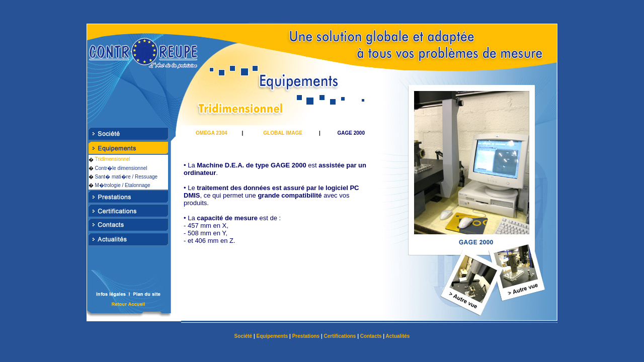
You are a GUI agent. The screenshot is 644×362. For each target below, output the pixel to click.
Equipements (272, 336)
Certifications (340, 336)
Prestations (306, 336)
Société (244, 336)
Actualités (398, 336)
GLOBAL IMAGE (283, 133)
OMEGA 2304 (211, 133)
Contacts (371, 336)
